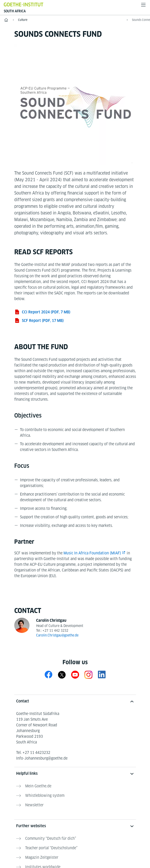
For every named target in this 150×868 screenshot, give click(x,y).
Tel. (33, 753)
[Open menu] (143, 5)
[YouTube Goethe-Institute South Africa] (75, 675)
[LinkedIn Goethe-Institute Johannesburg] (102, 675)
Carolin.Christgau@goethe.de (57, 635)
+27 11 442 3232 (55, 631)
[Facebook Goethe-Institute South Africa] (48, 675)
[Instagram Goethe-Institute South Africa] (88, 675)
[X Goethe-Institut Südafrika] (62, 675)
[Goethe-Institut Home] (24, 4)
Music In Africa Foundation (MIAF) (92, 553)
